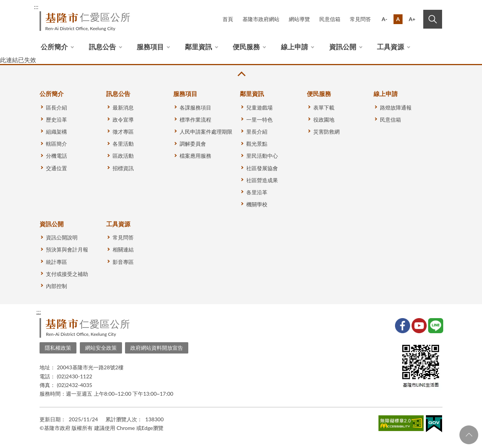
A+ (412, 19)
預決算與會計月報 (67, 249)
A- (385, 19)
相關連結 (123, 249)
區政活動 (123, 156)
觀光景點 (257, 144)
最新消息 (123, 107)
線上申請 (294, 47)
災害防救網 (326, 132)
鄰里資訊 (198, 47)
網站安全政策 (101, 348)
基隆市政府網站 (261, 19)
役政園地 (324, 120)
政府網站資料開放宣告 (157, 348)
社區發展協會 (262, 168)
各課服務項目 (195, 107)
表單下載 (324, 107)
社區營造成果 (262, 180)
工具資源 (390, 47)
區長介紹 (56, 107)
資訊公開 (343, 47)
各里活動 (123, 144)
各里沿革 (257, 192)
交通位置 (56, 168)
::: (36, 7)
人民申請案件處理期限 (206, 132)
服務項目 (150, 47)
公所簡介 (54, 47)
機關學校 (257, 204)
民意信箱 (330, 19)
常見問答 (360, 19)
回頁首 (469, 435)
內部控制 (56, 286)
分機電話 (56, 156)
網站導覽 (299, 19)
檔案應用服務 (195, 156)
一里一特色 (259, 120)
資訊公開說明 (62, 237)
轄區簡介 (56, 144)
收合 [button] (241, 74)
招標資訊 (123, 168)
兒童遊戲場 (259, 107)
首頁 (228, 19)
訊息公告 (102, 47)
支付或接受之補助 (67, 274)
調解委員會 (193, 144)
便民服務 (246, 47)
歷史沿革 (56, 120)
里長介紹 (257, 132)
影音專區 (123, 262)
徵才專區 (123, 132)
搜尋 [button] (433, 19)
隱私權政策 (58, 348)
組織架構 (56, 132)
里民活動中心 (262, 156)
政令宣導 (123, 120)
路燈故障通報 (396, 107)
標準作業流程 (195, 120)
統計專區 (56, 262)
